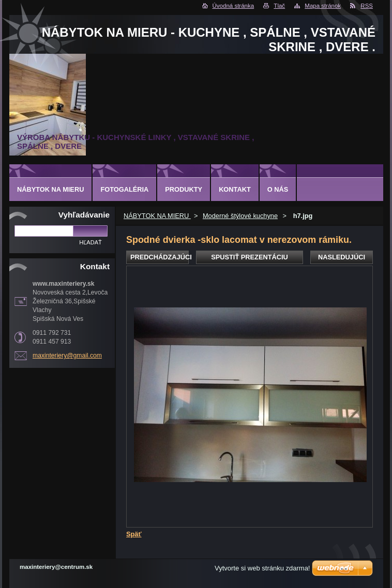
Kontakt (235, 189)
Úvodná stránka (233, 6)
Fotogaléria (124, 189)
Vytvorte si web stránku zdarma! (262, 568)
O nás (278, 189)
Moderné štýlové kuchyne (240, 216)
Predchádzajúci (160, 257)
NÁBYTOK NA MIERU (157, 216)
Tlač (279, 6)
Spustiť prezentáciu (250, 257)
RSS (367, 6)
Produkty (184, 189)
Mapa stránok (323, 6)
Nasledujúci (342, 257)
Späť (134, 534)
